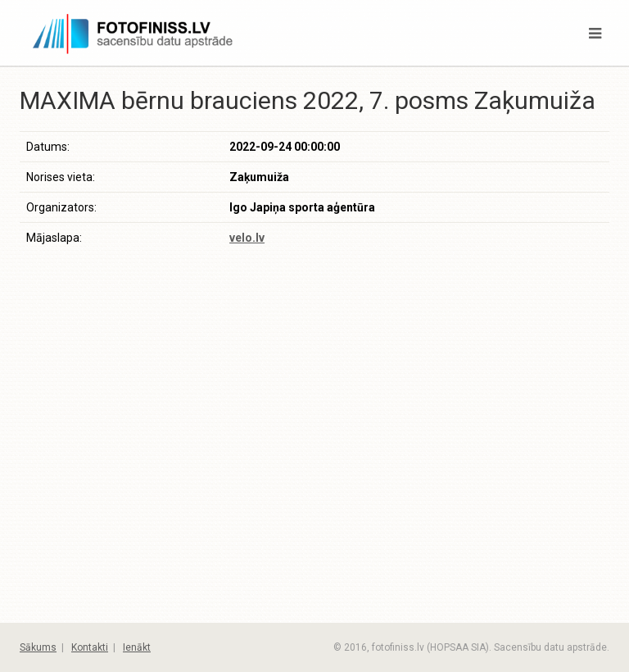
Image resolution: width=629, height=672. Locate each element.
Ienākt (137, 647)
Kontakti (90, 647)
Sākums (38, 647)
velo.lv (247, 238)
